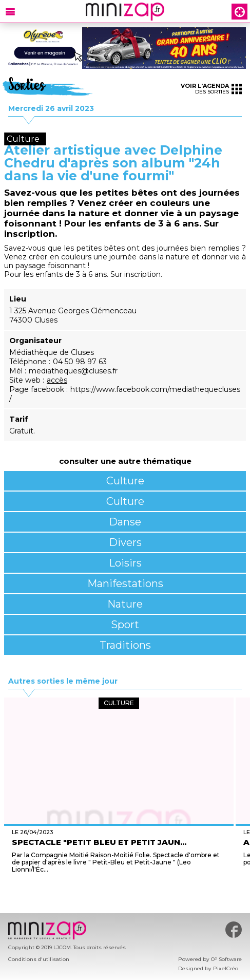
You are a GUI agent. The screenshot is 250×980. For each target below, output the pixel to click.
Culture (125, 481)
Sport (125, 625)
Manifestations (125, 583)
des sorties (211, 89)
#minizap (234, 930)
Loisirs (125, 563)
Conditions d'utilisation (39, 959)
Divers (125, 542)
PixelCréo (226, 968)
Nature (125, 604)
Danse (125, 522)
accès (57, 380)
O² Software (226, 959)
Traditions (125, 645)
